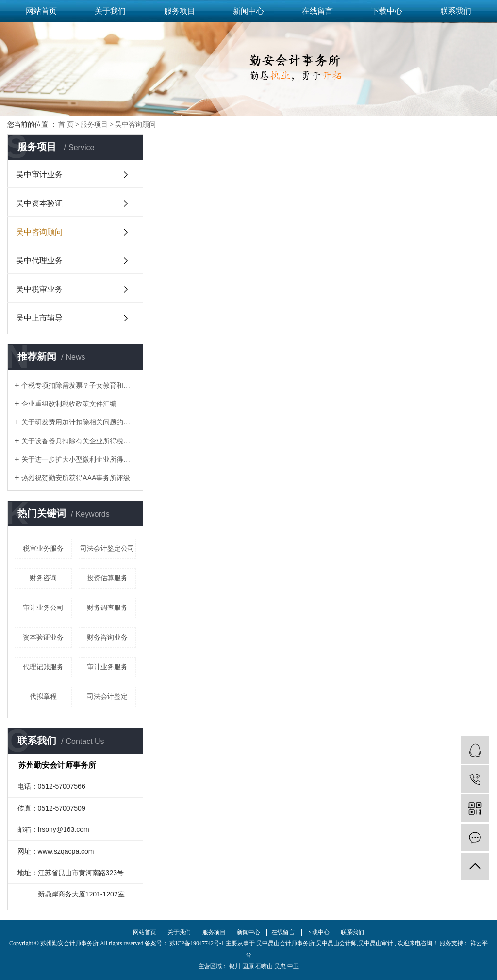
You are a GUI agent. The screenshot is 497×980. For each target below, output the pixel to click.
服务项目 (180, 11)
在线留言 (317, 11)
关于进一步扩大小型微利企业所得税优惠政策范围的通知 (79, 459)
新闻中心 (248, 11)
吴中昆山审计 (376, 943)
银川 (235, 966)
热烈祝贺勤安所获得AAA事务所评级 (76, 478)
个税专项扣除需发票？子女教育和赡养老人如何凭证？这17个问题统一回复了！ (79, 385)
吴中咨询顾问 (135, 125)
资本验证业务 (43, 637)
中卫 (293, 966)
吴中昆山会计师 (336, 943)
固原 (248, 966)
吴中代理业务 (39, 261)
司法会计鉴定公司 (107, 548)
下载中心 (387, 11)
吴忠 (280, 966)
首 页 (66, 125)
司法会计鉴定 (107, 696)
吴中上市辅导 (39, 318)
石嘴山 (264, 966)
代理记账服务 (43, 667)
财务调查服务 (107, 608)
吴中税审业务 (39, 289)
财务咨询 (43, 578)
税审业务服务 (43, 548)
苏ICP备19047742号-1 (197, 943)
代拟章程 (43, 696)
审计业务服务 (107, 667)
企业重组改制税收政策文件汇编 (69, 404)
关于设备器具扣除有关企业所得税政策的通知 (79, 441)
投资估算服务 (107, 578)
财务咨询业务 (107, 637)
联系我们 (456, 11)
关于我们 (110, 11)
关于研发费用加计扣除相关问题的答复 (79, 422)
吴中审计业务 (39, 175)
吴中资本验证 (39, 203)
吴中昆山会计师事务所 (285, 943)
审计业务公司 (43, 608)
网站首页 (41, 11)
